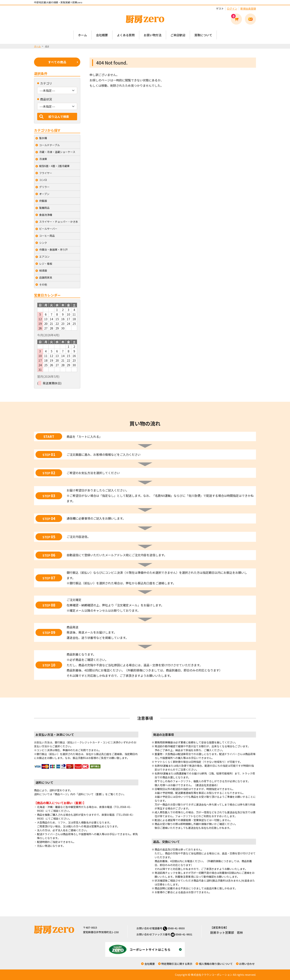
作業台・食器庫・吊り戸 (53, 250)
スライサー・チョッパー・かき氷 (59, 222)
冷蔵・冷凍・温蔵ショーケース (57, 152)
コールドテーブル (49, 145)
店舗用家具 (46, 277)
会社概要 (102, 35)
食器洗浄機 (46, 215)
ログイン (232, 9)
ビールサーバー (48, 229)
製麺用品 (44, 208)
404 (47, 46)
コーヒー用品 (47, 236)
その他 (43, 284)
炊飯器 (43, 201)
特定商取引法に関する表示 (177, 964)
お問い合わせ (247, 964)
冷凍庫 (43, 159)
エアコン (44, 257)
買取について (203, 35)
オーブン (44, 194)
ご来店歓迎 (178, 35)
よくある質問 (126, 35)
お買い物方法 (153, 35)
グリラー (44, 187)
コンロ (43, 180)
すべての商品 (57, 62)
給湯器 (43, 270)
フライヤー (46, 173)
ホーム (82, 35)
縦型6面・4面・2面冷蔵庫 (54, 166)
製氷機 (43, 138)
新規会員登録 (248, 9)
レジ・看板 (46, 264)
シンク (43, 243)
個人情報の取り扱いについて (216, 964)
